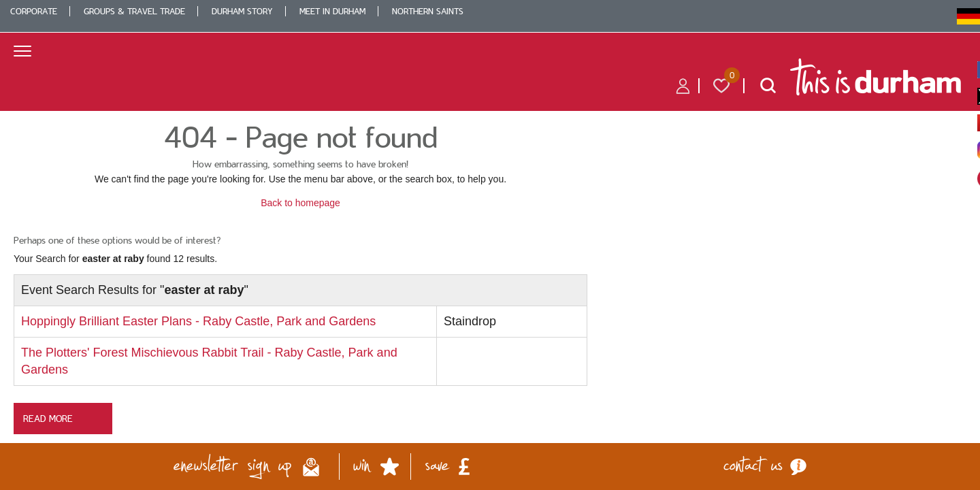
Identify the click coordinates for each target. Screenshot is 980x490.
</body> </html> (490, 245)
